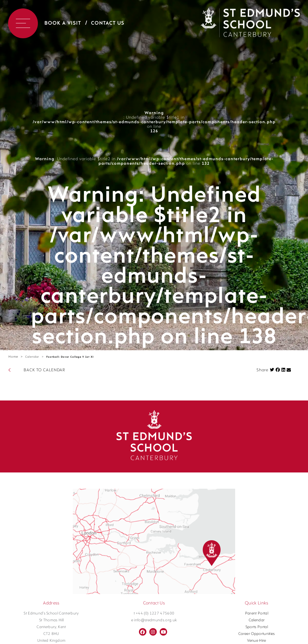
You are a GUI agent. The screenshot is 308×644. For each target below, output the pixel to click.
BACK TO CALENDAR (44, 370)
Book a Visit (63, 23)
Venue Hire (257, 641)
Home (13, 357)
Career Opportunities (257, 634)
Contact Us (108, 23)
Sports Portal (257, 627)
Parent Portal (257, 614)
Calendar (32, 357)
